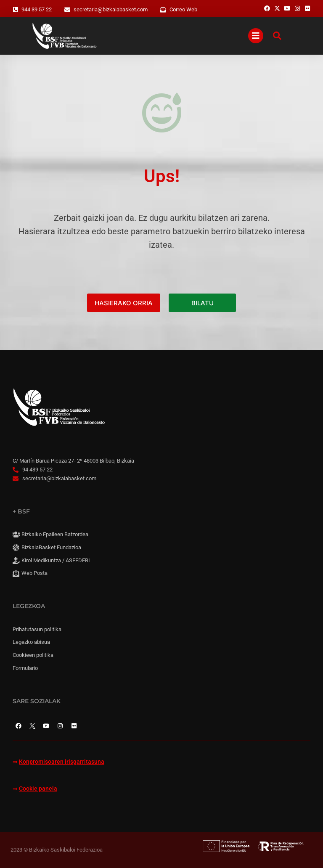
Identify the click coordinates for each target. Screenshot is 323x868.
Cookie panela (38, 789)
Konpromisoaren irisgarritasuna (62, 762)
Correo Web (183, 9)
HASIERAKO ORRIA (124, 303)
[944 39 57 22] (16, 10)
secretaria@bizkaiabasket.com (111, 9)
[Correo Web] (163, 10)
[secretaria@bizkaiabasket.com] (67, 10)
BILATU (203, 303)
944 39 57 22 (37, 9)
